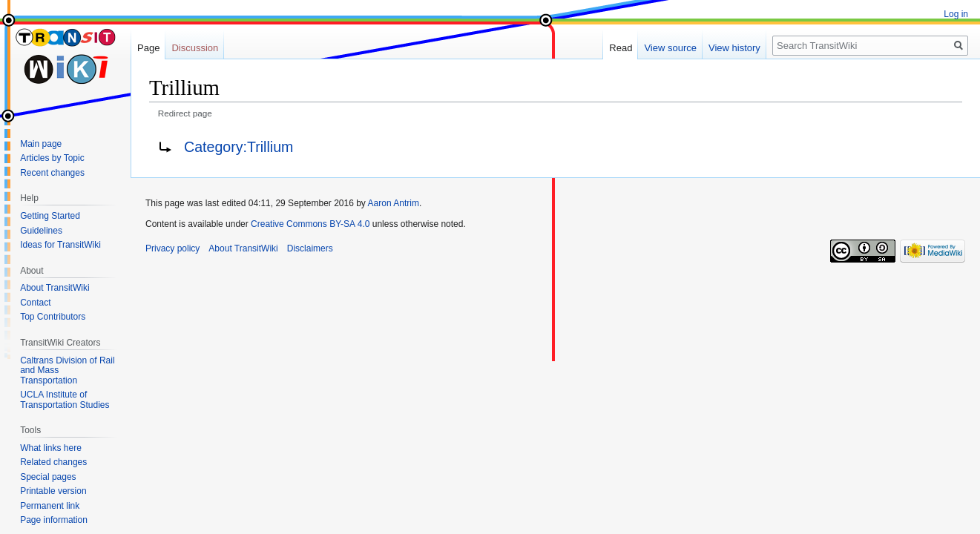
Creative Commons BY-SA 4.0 (310, 224)
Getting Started (50, 216)
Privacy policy (172, 248)
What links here (51, 448)
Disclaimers (310, 248)
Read (621, 48)
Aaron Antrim (394, 203)
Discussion (195, 48)
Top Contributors (53, 317)
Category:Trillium (239, 147)
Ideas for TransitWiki (60, 245)
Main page (41, 144)
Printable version (53, 491)
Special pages (48, 477)
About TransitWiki (55, 288)
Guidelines (41, 231)
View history (734, 48)
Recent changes (52, 173)
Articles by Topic (52, 158)
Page (148, 48)
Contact (35, 303)
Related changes (53, 462)
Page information (54, 520)
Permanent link (50, 506)
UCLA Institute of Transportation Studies (65, 400)
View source (670, 48)
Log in (956, 14)
